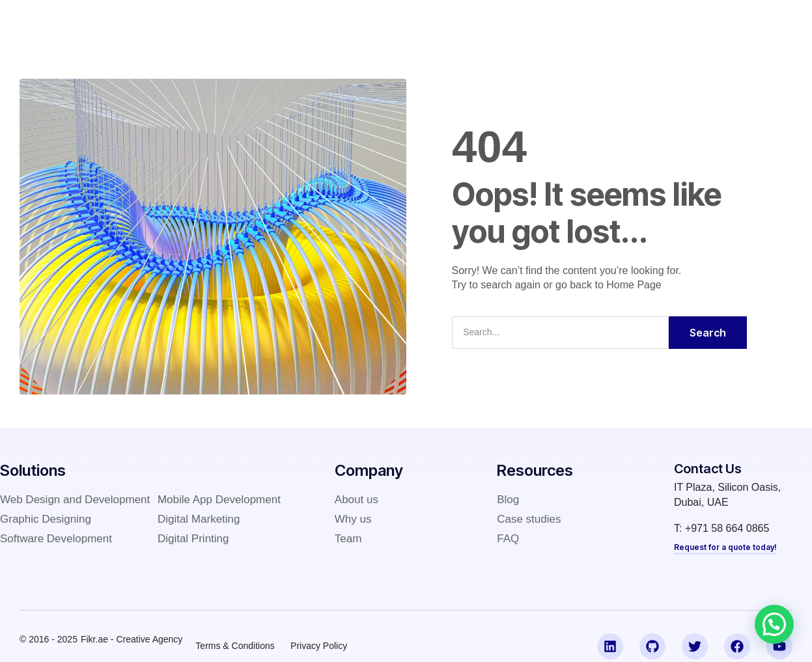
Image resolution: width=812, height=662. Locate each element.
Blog (475, 22)
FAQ (516, 22)
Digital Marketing (199, 519)
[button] (774, 624)
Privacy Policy (319, 645)
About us (357, 500)
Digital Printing (193, 539)
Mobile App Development (219, 500)
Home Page (634, 285)
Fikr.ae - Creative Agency (132, 639)
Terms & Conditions (235, 645)
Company (335, 22)
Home (211, 22)
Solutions (269, 22)
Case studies (411, 22)
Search (708, 333)
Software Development (56, 539)
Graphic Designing (46, 519)
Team (348, 539)
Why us (353, 519)
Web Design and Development (75, 500)
